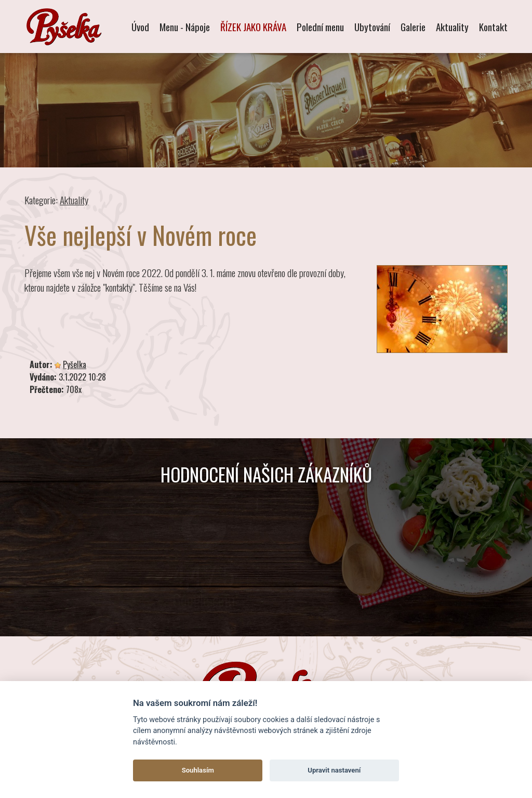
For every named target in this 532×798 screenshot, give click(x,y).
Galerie (413, 27)
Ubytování (372, 27)
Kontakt (493, 27)
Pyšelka (75, 364)
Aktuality (452, 27)
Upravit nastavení (334, 770)
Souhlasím (198, 770)
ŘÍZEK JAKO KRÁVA (253, 27)
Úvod (140, 27)
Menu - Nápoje (185, 27)
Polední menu (320, 27)
